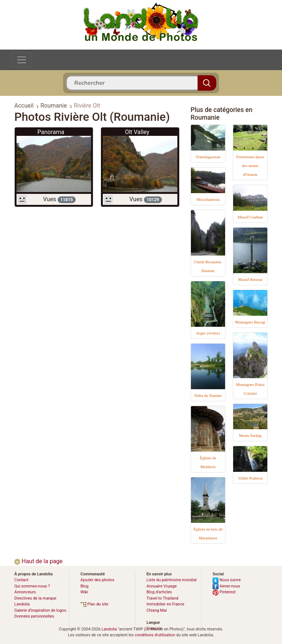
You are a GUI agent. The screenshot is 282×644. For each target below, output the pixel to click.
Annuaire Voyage (162, 586)
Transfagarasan (208, 157)
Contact (21, 580)
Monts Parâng (250, 435)
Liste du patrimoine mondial (171, 580)
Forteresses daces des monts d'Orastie (250, 166)
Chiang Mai (157, 610)
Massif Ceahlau (250, 217)
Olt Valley (137, 132)
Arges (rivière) (208, 333)
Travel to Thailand (162, 598)
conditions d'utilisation (155, 635)
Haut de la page (38, 561)
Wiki (84, 592)
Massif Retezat (250, 279)
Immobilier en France (165, 604)
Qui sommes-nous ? (32, 586)
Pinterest (224, 592)
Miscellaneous (208, 199)
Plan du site (94, 604)
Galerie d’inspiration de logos (40, 610)
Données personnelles (34, 616)
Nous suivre (227, 580)
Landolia (109, 629)
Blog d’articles (159, 592)
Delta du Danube (208, 395)
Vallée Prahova (250, 478)
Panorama (51, 132)
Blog (84, 586)
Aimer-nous (226, 586)
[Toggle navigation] (22, 60)
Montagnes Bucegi (250, 322)
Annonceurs (25, 592)
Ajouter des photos (97, 580)
